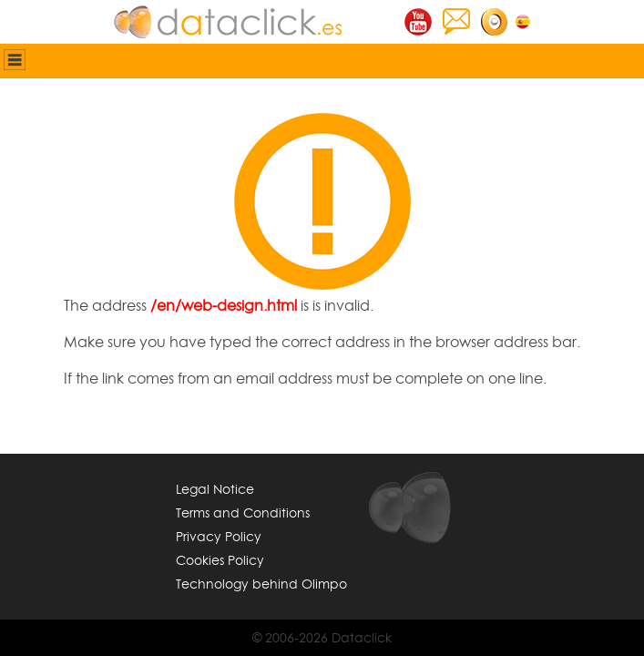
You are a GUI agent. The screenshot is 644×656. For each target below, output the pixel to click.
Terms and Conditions (243, 512)
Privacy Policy (219, 536)
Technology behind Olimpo (261, 584)
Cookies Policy (220, 560)
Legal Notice (215, 489)
